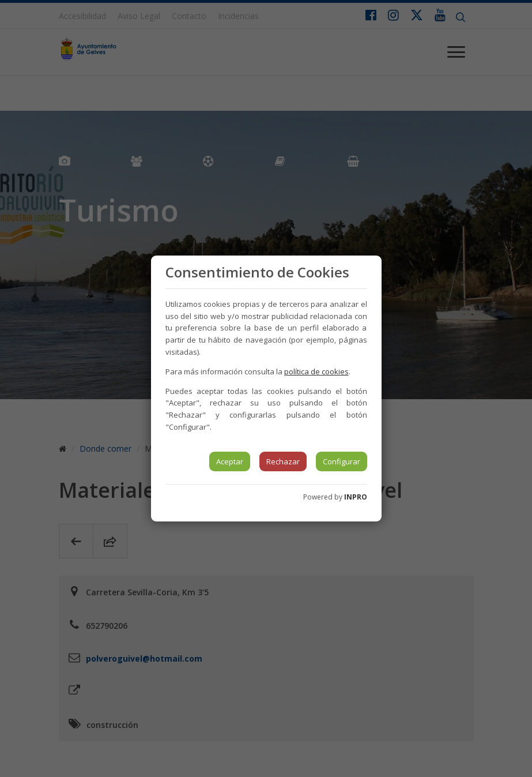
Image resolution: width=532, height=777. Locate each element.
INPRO (356, 497)
